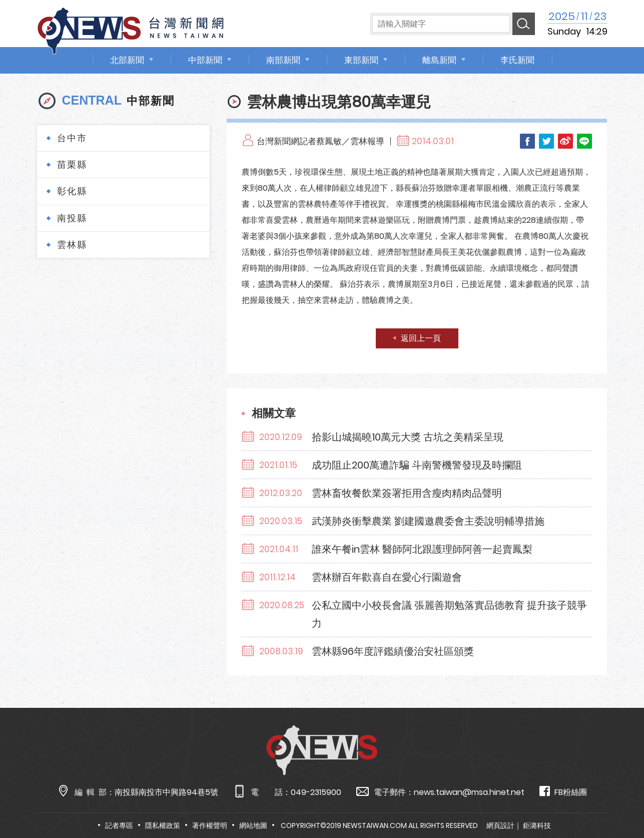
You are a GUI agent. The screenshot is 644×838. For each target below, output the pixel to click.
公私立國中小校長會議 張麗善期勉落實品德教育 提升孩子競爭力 (449, 614)
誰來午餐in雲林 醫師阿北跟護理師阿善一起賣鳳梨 (422, 549)
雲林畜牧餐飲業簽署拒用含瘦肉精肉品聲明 (407, 493)
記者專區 (119, 825)
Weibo (565, 141)
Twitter (546, 141)
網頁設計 (500, 825)
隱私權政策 (163, 825)
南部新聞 (283, 60)
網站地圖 (253, 825)
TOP (619, 801)
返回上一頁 (421, 338)
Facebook (527, 141)
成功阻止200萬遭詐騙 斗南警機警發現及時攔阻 (417, 465)
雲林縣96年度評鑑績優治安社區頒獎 (393, 651)
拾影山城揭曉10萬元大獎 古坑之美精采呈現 (408, 437)
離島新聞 (439, 60)
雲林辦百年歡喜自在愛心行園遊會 (387, 577)
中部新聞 (205, 60)
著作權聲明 (210, 825)
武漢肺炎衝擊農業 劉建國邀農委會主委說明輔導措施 (428, 521)
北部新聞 (127, 60)
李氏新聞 (517, 60)
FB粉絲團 (563, 792)
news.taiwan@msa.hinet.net (469, 792)
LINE (584, 141)
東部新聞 (361, 60)
